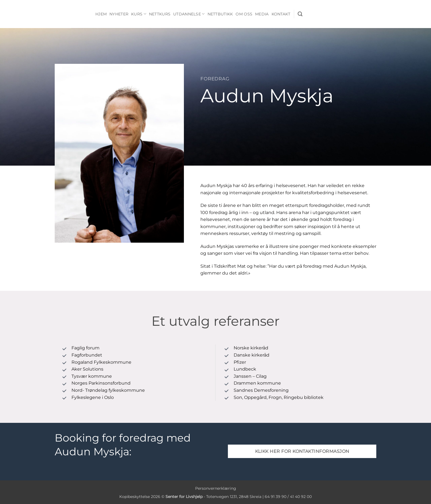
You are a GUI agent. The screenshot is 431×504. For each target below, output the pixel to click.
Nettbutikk (220, 14)
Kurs (139, 14)
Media (262, 14)
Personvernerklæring (216, 488)
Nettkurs (160, 14)
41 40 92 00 (301, 497)
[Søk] (300, 14)
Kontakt (281, 14)
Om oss (244, 14)
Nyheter (119, 14)
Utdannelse (189, 14)
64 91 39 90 (276, 497)
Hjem (101, 14)
